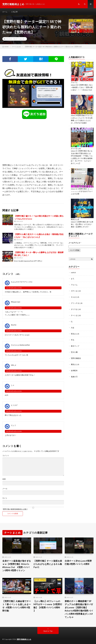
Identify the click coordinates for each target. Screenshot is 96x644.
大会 (73, 328)
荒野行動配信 (76, 358)
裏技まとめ (75, 219)
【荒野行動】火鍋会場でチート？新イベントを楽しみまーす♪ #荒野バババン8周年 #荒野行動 (17, 606)
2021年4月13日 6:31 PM (14, 288)
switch (73, 272)
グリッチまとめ (77, 303)
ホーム (5, 12)
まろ (73, 279)
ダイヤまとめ (76, 148)
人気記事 (14, 12)
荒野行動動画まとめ (24, 639)
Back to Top (48, 631)
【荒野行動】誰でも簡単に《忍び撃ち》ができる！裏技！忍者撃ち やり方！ (82, 224)
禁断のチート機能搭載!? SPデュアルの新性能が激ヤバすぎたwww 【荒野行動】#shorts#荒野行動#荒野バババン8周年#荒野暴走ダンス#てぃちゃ (79, 609)
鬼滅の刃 (74, 377)
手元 (73, 340)
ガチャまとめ (76, 291)
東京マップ (75, 346)
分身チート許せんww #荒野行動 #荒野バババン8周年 (78, 562)
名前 (4, 479)
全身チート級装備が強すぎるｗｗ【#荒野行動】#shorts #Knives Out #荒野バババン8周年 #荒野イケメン (17, 566)
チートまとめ (20, 39)
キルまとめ (75, 297)
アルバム (74, 82)
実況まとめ (75, 334)
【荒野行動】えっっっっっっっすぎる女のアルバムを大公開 (82, 191)
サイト (5, 498)
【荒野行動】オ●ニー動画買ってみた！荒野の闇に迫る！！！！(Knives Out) (82, 87)
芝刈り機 (74, 352)
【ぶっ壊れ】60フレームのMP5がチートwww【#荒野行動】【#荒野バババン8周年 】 (48, 606)
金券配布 (74, 370)
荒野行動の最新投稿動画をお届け (33, 508)
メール (5, 489)
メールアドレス (75, 243)
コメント (6, 455)
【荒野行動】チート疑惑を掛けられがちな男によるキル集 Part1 (48, 564)
